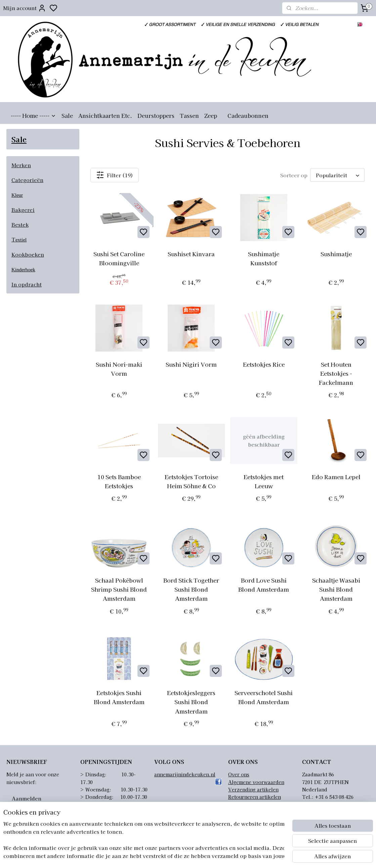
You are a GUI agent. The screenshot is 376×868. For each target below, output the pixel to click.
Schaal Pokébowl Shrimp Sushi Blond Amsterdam (119, 589)
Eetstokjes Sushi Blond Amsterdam (119, 697)
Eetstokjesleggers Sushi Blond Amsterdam (192, 702)
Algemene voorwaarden (256, 782)
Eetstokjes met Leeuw (264, 481)
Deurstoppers (156, 116)
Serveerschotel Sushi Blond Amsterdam (264, 697)
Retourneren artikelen (255, 797)
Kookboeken (28, 254)
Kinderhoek (23, 270)
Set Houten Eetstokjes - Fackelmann (336, 373)
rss (231, 856)
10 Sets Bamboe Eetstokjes (119, 481)
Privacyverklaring (249, 805)
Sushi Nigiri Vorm (192, 364)
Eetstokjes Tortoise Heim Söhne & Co (191, 481)
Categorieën (27, 180)
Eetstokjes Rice (264, 364)
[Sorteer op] (337, 175)
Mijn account (25, 8)
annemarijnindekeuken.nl (185, 774)
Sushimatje (336, 254)
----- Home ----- (33, 116)
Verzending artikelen (253, 789)
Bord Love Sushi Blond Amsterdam (264, 585)
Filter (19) (115, 175)
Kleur (17, 195)
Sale (67, 116)
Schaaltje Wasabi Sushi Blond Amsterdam (336, 589)
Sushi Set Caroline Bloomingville (119, 258)
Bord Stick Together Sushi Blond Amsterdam (192, 589)
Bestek (20, 224)
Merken (21, 165)
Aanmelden (27, 798)
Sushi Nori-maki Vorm (119, 369)
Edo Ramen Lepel (336, 477)
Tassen (189, 116)
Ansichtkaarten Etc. (105, 116)
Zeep (211, 116)
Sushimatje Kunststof (264, 258)
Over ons (239, 774)
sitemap (219, 856)
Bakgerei (23, 210)
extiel (21, 240)
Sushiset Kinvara (192, 254)
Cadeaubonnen (248, 116)
